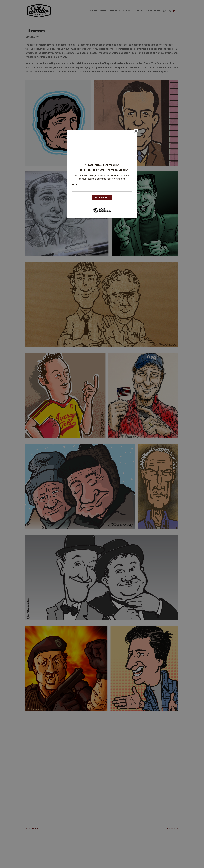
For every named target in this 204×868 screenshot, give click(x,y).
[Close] (136, 131)
